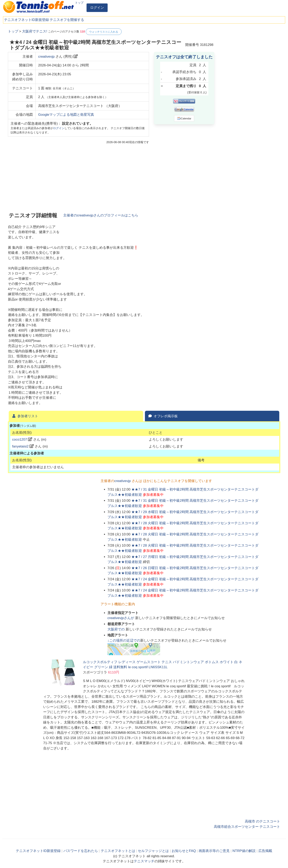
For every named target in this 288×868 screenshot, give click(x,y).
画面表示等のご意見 (214, 851)
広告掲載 (265, 851)
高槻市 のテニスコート (263, 821)
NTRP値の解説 (244, 851)
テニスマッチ (144, 861)
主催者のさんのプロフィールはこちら (101, 215)
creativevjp (46, 57)
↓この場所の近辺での (124, 640)
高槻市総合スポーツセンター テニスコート (247, 827)
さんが (121, 618)
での (117, 629)
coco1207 (20, 439)
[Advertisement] (250, 89)
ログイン (97, 8)
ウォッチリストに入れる (104, 32)
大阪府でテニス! (35, 31)
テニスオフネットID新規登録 (26, 20)
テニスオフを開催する (67, 20)
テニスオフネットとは (118, 851)
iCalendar (184, 118)
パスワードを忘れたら (81, 851)
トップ (79, 3)
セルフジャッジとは (153, 851)
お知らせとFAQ (184, 851)
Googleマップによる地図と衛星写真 (66, 115)
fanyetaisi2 (20, 446)
